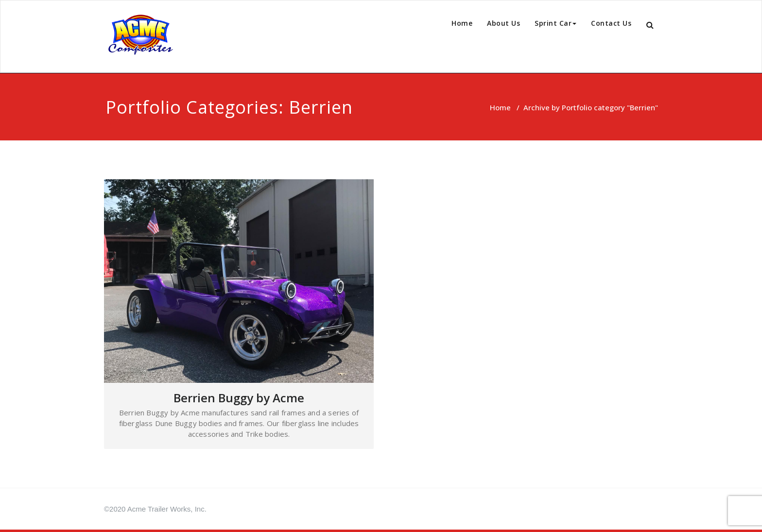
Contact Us (611, 23)
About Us (503, 23)
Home (462, 23)
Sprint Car (555, 23)
